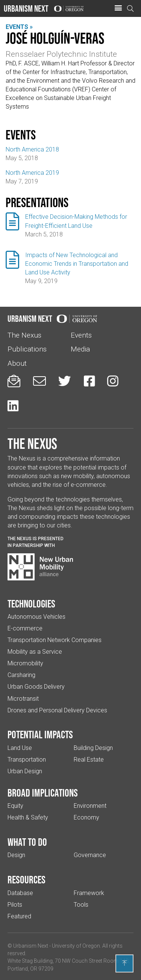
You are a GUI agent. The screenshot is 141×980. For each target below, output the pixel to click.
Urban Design (25, 771)
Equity (15, 806)
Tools (81, 905)
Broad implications (43, 793)
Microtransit (23, 699)
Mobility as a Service (35, 652)
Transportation (27, 760)
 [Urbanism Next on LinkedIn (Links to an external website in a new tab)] (13, 406)
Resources (27, 880)
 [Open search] (130, 8)
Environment (90, 806)
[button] (118, 8)
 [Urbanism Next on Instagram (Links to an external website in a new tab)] (113, 381)
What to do (27, 842)
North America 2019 (32, 173)
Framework (89, 893)
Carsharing (21, 675)
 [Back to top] (124, 963)
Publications (27, 349)
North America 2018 (32, 149)
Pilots (15, 905)
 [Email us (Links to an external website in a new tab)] (39, 381)
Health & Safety (28, 817)
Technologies (31, 604)
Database (20, 893)
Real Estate (89, 760)
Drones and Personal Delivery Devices (57, 710)
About (17, 363)
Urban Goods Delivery (36, 687)
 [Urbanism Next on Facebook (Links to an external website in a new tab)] (89, 381)
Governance (90, 855)
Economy (86, 817)
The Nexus (24, 335)
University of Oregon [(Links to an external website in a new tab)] (76, 946)
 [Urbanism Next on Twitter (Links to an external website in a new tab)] (65, 381)
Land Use (20, 748)
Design (16, 855)
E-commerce (25, 628)
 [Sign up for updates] (14, 381)
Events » (19, 27)
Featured (19, 916)
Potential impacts (40, 735)
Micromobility (25, 663)
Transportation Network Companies (55, 640)
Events (81, 335)
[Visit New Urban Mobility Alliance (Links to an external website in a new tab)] (40, 567)
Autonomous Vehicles (36, 617)
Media (80, 349)
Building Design (93, 748)
